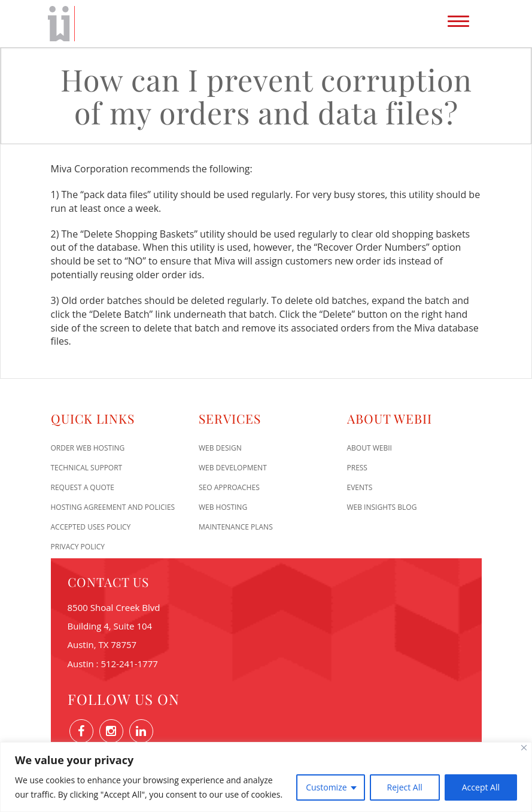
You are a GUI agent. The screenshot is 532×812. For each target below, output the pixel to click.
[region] (266, 777)
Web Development (233, 468)
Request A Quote (83, 487)
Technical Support (87, 468)
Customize (326, 787)
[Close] (524, 748)
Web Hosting (223, 507)
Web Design (220, 448)
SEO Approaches (229, 487)
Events (360, 487)
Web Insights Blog (382, 507)
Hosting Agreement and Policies (113, 507)
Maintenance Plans (236, 527)
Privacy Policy (78, 547)
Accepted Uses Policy (91, 527)
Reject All (405, 787)
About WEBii (370, 448)
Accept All (481, 787)
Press (357, 468)
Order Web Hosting (88, 448)
